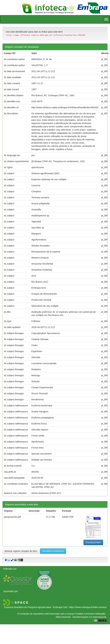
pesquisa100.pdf (12, 517)
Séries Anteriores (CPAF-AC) (46, 493)
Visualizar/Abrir (93, 542)
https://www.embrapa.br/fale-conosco (88, 607)
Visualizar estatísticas (53, 551)
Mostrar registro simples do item (21, 551)
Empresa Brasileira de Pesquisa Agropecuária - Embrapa (33, 607)
